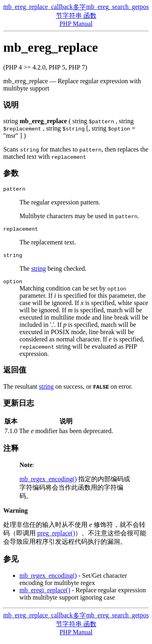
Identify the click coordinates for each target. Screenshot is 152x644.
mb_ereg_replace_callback (38, 7)
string (39, 272)
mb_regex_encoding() (48, 484)
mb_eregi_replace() (45, 595)
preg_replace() (56, 538)
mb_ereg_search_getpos (117, 7)
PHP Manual (76, 24)
